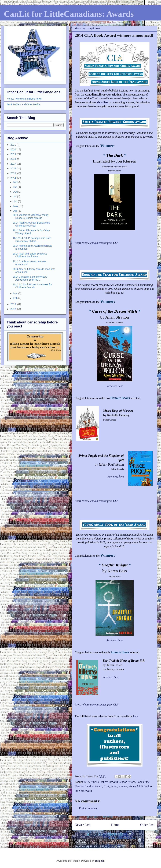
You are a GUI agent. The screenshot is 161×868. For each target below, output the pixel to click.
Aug (16, 192)
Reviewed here (114, 386)
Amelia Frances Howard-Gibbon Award (113, 782)
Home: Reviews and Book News (24, 99)
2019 (14, 154)
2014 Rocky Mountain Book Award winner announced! (31, 224)
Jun (16, 201)
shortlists (103, 102)
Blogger (100, 861)
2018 (14, 159)
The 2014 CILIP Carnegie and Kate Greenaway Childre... (32, 240)
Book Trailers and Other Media (23, 104)
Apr (16, 211)
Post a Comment (88, 808)
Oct (16, 187)
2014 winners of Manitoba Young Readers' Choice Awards (30, 216)
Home (115, 825)
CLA (106, 786)
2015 (14, 173)
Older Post (147, 825)
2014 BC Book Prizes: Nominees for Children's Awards (32, 286)
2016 (14, 168)
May (16, 206)
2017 (14, 164)
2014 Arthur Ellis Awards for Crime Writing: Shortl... (31, 232)
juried (114, 786)
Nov (16, 182)
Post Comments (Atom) (122, 838)
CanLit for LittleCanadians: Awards (69, 14)
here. (136, 716)
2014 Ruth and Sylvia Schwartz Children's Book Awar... (30, 255)
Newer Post (83, 825)
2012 (14, 309)
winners (123, 786)
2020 (14, 149)
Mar (16, 293)
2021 (14, 145)
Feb (16, 298)
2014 (86, 782)
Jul (15, 196)
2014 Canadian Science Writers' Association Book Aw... (30, 278)
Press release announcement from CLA (96, 705)
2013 (14, 304)
